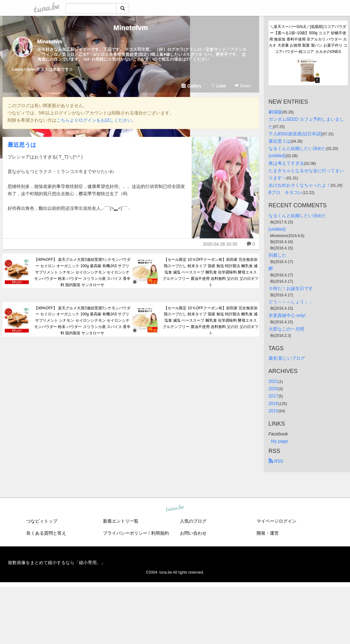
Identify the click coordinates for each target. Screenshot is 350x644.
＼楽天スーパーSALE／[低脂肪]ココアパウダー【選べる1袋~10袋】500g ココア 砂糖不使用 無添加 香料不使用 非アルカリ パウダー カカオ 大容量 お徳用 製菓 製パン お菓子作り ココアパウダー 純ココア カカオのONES (308, 39)
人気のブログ (193, 521)
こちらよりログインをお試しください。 (96, 120)
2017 (274, 396)
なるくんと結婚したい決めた (297, 148)
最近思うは (22, 145)
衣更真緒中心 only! (287, 315)
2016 (274, 403)
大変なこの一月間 (286, 329)
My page (280, 441)
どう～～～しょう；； (291, 302)
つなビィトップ (42, 521)
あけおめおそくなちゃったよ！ (300, 185)
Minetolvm (131, 28)
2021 (274, 381)
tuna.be (175, 508)
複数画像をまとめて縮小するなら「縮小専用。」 (57, 563)
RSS (276, 461)
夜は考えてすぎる (286, 163)
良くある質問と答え (46, 533)
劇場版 (275, 112)
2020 (274, 389)
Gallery (191, 86)
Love (218, 86)
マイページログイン (277, 521)
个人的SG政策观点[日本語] (295, 134)
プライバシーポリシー (125, 533)
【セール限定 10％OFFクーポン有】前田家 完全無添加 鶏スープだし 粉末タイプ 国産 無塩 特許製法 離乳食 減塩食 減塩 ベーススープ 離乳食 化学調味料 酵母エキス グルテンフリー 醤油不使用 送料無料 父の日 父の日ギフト (210, 272)
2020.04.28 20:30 (220, 244)
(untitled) (277, 156)
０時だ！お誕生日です (291, 288)
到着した (277, 255)
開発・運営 (268, 533)
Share (242, 86)
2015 (274, 411)
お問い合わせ (193, 533)
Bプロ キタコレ (286, 192)
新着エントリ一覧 (121, 521)
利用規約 (160, 533)
